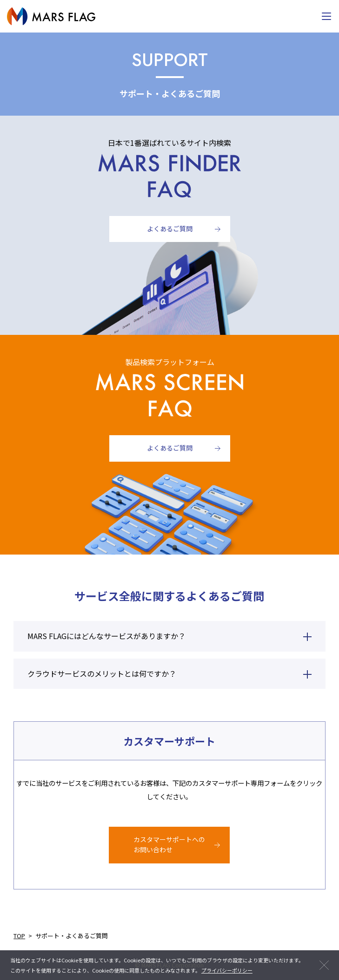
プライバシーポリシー (227, 970)
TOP (19, 936)
